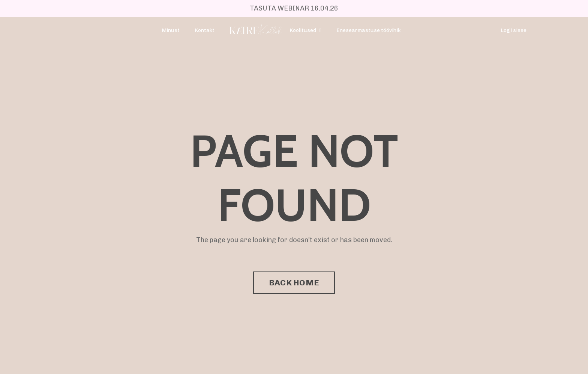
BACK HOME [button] (294, 283)
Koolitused (305, 30)
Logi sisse (514, 30)
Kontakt (205, 30)
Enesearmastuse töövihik (368, 30)
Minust (171, 30)
